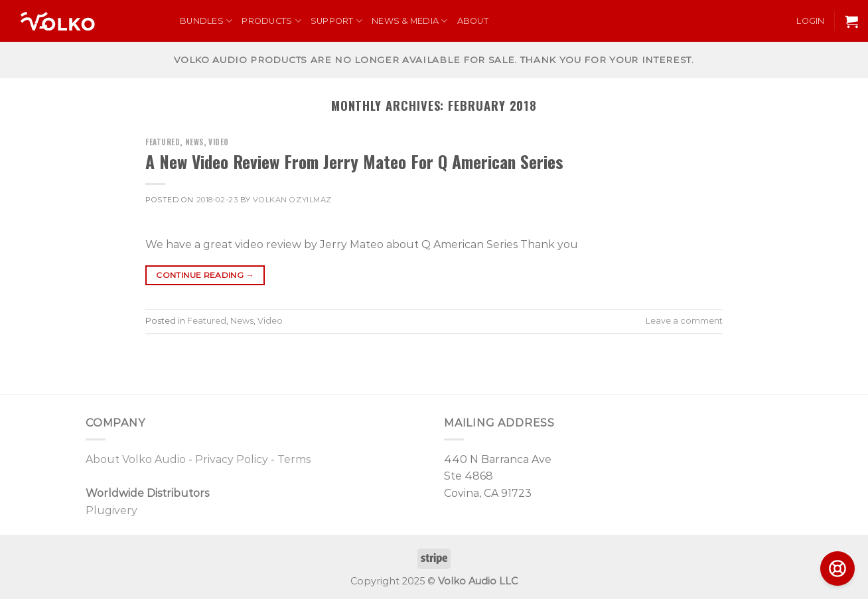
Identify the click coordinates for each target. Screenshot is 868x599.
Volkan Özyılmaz (292, 200)
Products (271, 21)
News (194, 142)
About (473, 21)
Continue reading (205, 275)
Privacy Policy (232, 459)
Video (219, 142)
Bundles (206, 21)
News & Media (410, 21)
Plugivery (111, 510)
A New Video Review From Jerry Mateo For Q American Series (354, 161)
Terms (294, 459)
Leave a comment (684, 321)
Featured (163, 142)
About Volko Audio (136, 459)
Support (336, 21)
